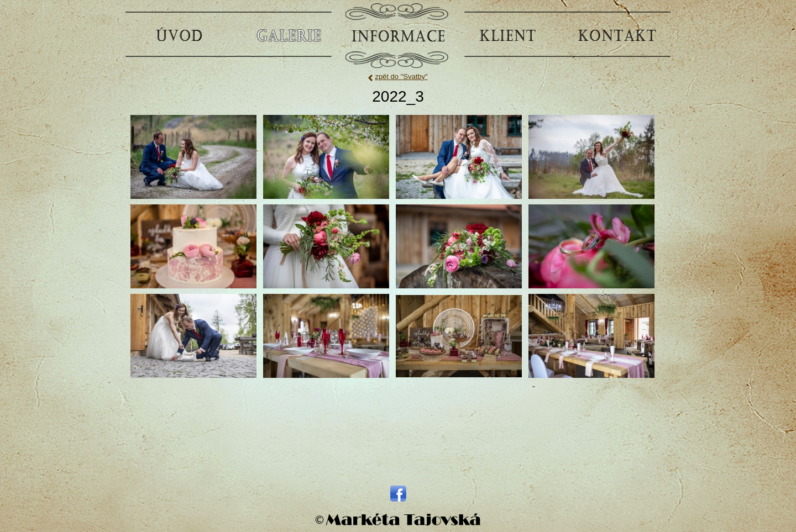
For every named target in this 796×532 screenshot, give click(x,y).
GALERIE (289, 35)
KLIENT (507, 35)
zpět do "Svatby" (401, 77)
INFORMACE (398, 35)
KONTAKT (617, 35)
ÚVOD (179, 35)
